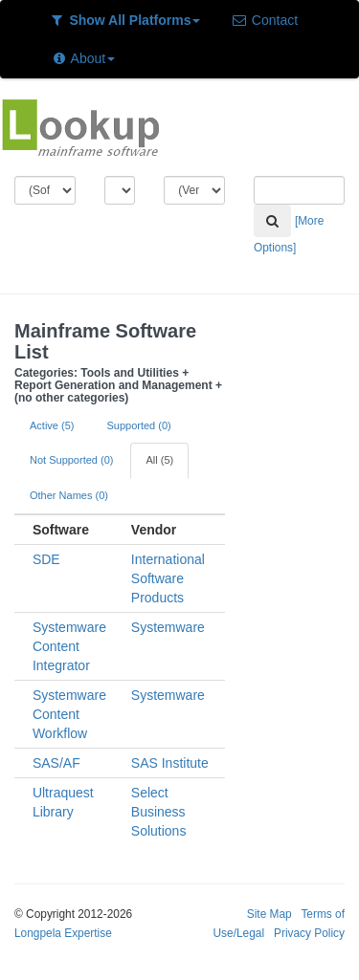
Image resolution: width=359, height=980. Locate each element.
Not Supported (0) (71, 460)
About (83, 58)
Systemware (168, 627)
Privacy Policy (309, 933)
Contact (264, 20)
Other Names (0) (69, 495)
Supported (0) (138, 425)
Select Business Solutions (159, 812)
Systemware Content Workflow (69, 714)
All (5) (159, 460)
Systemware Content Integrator (69, 646)
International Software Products (168, 578)
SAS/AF (56, 763)
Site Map (269, 914)
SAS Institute (170, 763)
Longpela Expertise (63, 933)
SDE (46, 559)
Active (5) (52, 425)
